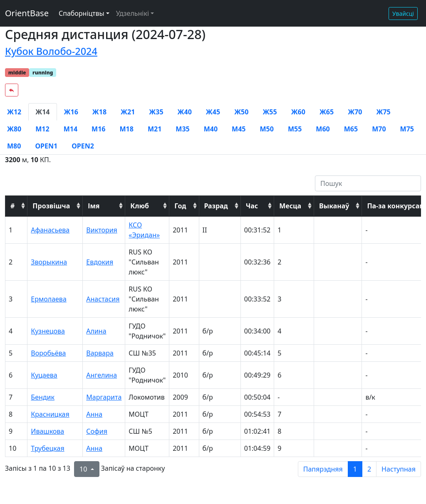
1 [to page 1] (355, 469)
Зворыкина (49, 262)
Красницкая (50, 414)
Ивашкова (47, 431)
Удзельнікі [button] (133, 13)
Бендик (43, 397)
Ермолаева (48, 299)
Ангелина (102, 375)
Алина (96, 331)
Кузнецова (48, 331)
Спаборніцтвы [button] (82, 13)
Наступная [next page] (399, 469)
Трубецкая (47, 448)
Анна (94, 414)
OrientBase (27, 13)
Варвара (100, 353)
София (97, 431)
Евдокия (100, 262)
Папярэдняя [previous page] (323, 469)
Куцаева (44, 375)
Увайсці (403, 14)
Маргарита (104, 397)
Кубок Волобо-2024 (51, 51)
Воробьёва (48, 353)
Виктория (102, 230)
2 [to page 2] (369, 469)
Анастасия (103, 299)
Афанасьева (50, 230)
